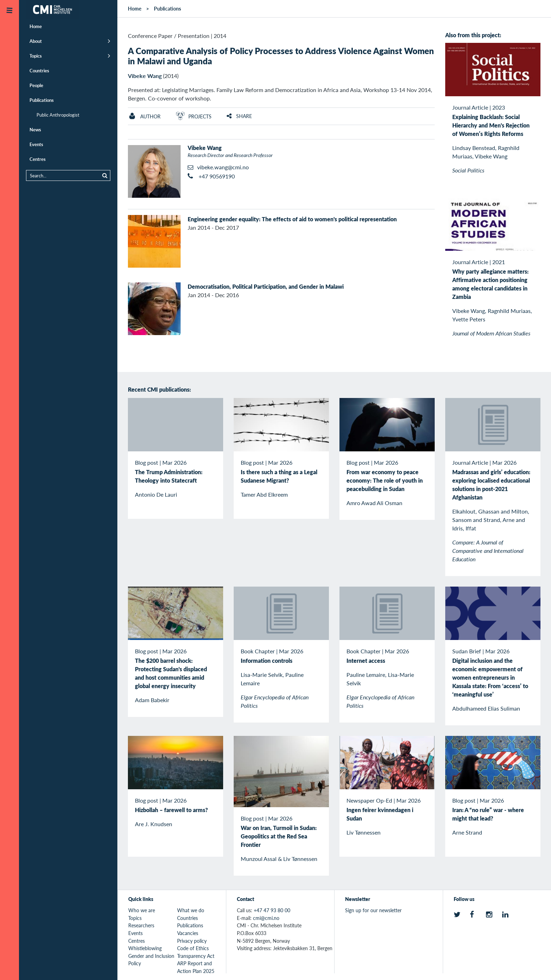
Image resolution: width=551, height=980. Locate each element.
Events (36, 144)
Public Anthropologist (58, 115)
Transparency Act (196, 956)
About (36, 41)
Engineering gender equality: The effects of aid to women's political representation (292, 219)
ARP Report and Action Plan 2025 (196, 967)
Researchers (141, 925)
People (36, 85)
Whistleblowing (145, 948)
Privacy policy (192, 941)
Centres (38, 159)
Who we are (142, 910)
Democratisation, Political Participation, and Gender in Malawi (266, 286)
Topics (36, 56)
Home (36, 26)
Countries (39, 70)
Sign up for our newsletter (373, 910)
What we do (191, 910)
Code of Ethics (193, 948)
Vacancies (188, 933)
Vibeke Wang (145, 76)
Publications (42, 100)
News (35, 129)
